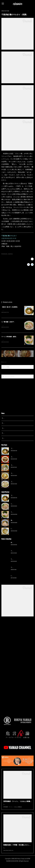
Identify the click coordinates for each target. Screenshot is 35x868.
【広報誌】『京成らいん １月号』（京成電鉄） (16, 439)
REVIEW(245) (4, 254)
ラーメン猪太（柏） (17, 568)
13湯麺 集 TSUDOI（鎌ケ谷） (20, 529)
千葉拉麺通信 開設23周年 (9, 434)
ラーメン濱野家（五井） (18, 559)
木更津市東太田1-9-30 (9, 238)
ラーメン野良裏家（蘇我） (9, 337)
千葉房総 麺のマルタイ (9, 236)
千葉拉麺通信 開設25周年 (9, 419)
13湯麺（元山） (15, 576)
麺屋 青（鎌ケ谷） (16, 521)
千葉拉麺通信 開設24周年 (9, 424)
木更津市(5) (10, 254)
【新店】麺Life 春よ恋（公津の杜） (21, 465)
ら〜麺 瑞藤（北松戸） (8, 322)
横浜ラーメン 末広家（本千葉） (20, 543)
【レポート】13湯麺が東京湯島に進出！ (14, 429)
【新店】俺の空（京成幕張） (10, 307)
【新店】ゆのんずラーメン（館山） (21, 482)
